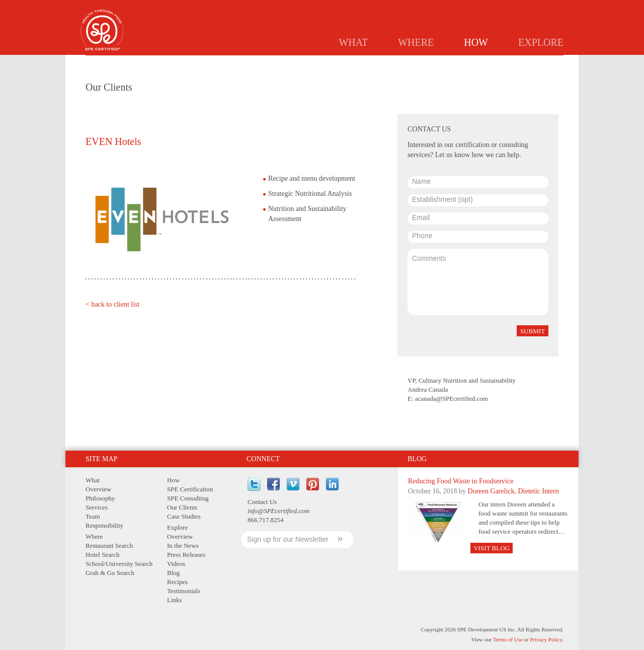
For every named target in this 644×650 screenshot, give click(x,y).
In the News (183, 546)
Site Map (101, 459)
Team (93, 516)
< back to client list (112, 304)
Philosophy (100, 498)
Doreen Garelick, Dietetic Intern (513, 491)
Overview (98, 489)
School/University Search (119, 564)
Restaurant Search (109, 546)
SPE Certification (190, 489)
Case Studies (533, 63)
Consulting (435, 63)
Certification (377, 63)
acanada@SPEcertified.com (452, 399)
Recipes (177, 582)
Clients (483, 63)
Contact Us (262, 502)
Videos (176, 564)
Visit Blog (492, 548)
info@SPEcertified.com (278, 511)
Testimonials (184, 591)
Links (175, 600)
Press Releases (186, 555)
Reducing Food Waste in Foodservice (461, 481)
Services (97, 507)
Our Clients (182, 507)
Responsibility (104, 525)
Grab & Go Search (110, 573)
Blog (417, 459)
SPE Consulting (188, 498)
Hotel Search (103, 555)
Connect (263, 459)
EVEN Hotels (113, 141)
